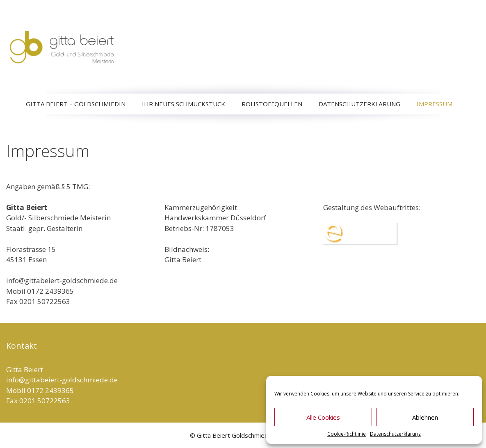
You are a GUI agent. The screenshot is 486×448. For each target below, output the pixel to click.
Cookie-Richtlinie (347, 434)
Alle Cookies (323, 417)
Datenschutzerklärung (395, 434)
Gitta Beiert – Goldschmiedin (76, 104)
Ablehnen (425, 417)
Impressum (435, 104)
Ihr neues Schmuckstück (184, 104)
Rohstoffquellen (272, 104)
